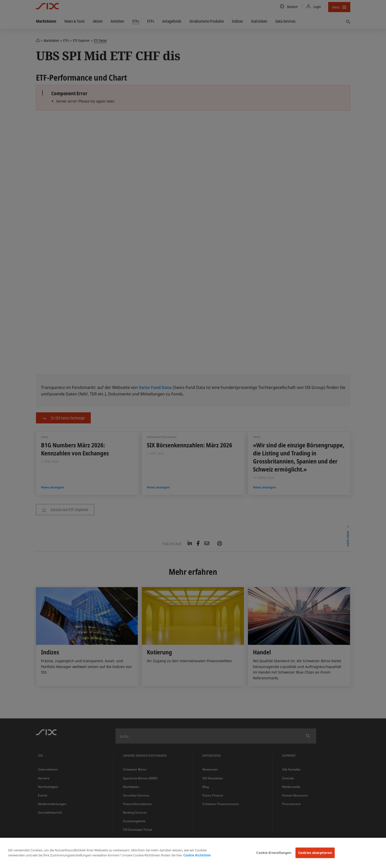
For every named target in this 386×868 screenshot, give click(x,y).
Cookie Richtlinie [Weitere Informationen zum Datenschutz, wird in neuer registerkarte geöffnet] (197, 855)
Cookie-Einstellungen (274, 853)
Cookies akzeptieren (315, 853)
